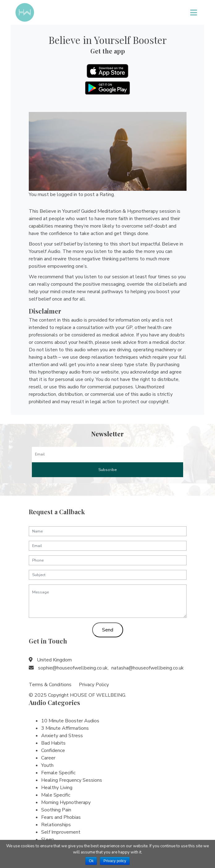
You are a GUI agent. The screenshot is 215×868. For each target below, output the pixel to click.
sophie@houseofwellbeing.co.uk (73, 668)
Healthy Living (57, 788)
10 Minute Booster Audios (70, 721)
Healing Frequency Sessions (72, 780)
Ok (91, 861)
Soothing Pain (56, 810)
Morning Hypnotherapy (66, 802)
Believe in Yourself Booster (108, 40)
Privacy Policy (94, 685)
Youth (47, 765)
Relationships (56, 825)
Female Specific (58, 773)
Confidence (53, 750)
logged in (67, 195)
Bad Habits (53, 743)
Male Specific (56, 795)
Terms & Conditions (50, 685)
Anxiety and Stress (62, 736)
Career (48, 758)
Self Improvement (61, 832)
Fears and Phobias (61, 817)
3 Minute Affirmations (65, 728)
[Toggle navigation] (193, 12)
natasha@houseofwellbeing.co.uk (148, 668)
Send (108, 630)
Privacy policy (115, 861)
